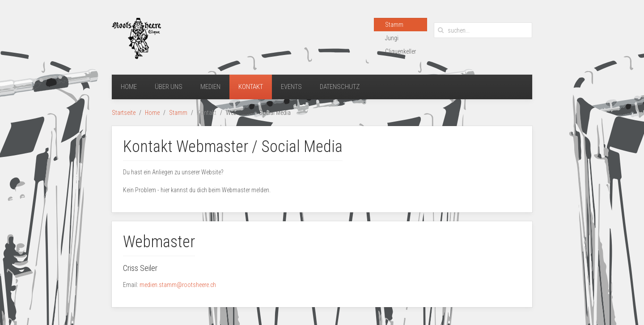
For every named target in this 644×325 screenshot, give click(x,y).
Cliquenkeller (400, 51)
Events (291, 87)
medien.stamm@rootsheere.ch (178, 285)
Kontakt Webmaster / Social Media (233, 147)
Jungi (392, 38)
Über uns (169, 87)
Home (129, 87)
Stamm (394, 25)
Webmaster (159, 242)
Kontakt (251, 87)
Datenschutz (340, 87)
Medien (210, 87)
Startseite (124, 113)
